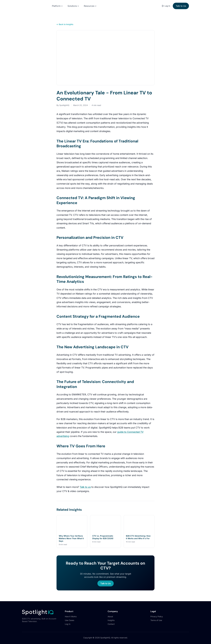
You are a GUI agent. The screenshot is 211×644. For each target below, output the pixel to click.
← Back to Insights (65, 24)
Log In (166, 6)
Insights (111, 617)
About (110, 613)
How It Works (71, 613)
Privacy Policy (157, 613)
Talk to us (85, 483)
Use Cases (70, 617)
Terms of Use (156, 617)
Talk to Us (181, 6)
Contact (111, 620)
